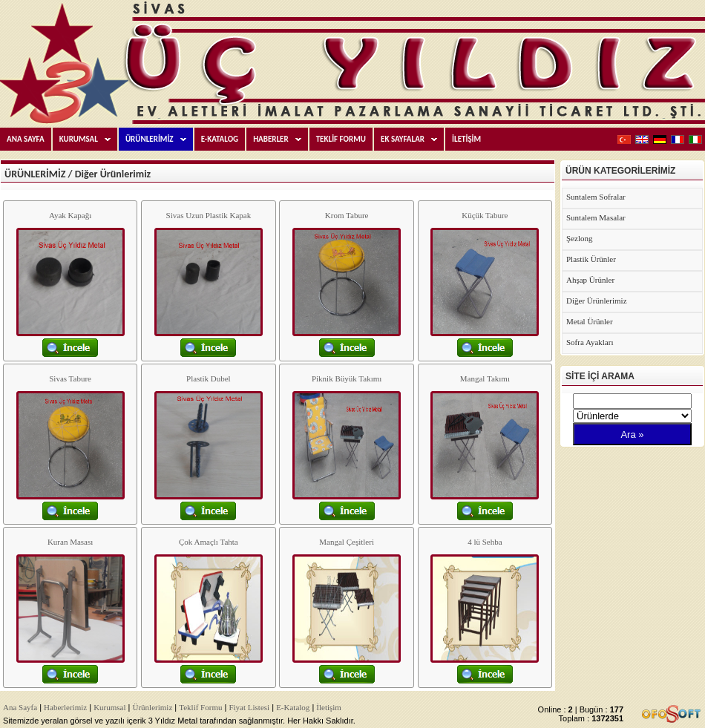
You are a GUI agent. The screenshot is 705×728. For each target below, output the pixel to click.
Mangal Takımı (485, 378)
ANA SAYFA (26, 139)
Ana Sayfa (20, 707)
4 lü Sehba (485, 542)
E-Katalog (293, 707)
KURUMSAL (88, 139)
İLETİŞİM (466, 139)
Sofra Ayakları (590, 342)
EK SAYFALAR (412, 139)
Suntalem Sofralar (596, 197)
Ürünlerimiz (153, 707)
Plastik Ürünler (591, 259)
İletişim (329, 707)
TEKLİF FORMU (341, 139)
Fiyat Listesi (249, 707)
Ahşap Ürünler (590, 280)
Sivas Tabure (70, 378)
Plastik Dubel (209, 378)
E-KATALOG (220, 139)
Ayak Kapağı (70, 215)
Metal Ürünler (590, 321)
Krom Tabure (347, 215)
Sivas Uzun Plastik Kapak (209, 215)
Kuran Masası (70, 542)
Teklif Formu (200, 707)
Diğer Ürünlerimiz (597, 301)
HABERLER (281, 139)
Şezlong (579, 238)
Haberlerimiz (65, 707)
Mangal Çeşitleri (347, 542)
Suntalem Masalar (596, 217)
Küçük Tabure (485, 215)
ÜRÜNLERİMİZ (159, 139)
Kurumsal (109, 707)
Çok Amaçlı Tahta (209, 542)
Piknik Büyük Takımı (347, 378)
